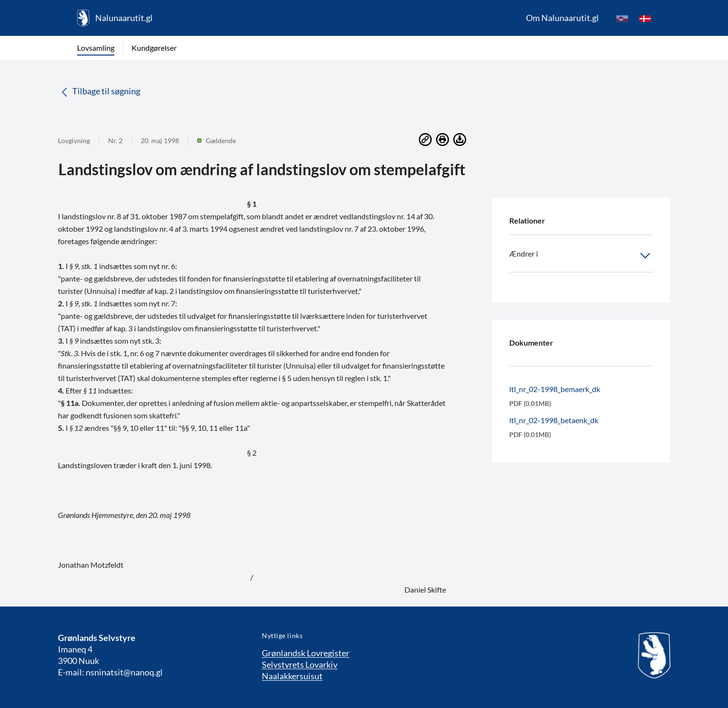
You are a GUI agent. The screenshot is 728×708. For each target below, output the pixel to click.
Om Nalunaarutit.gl (562, 18)
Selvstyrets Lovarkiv (300, 664)
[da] (645, 18)
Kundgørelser (154, 48)
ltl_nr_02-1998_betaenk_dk (554, 420)
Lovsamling (96, 48)
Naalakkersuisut (292, 676)
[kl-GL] (622, 18)
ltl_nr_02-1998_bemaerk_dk (555, 389)
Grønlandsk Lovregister (306, 653)
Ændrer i (581, 256)
